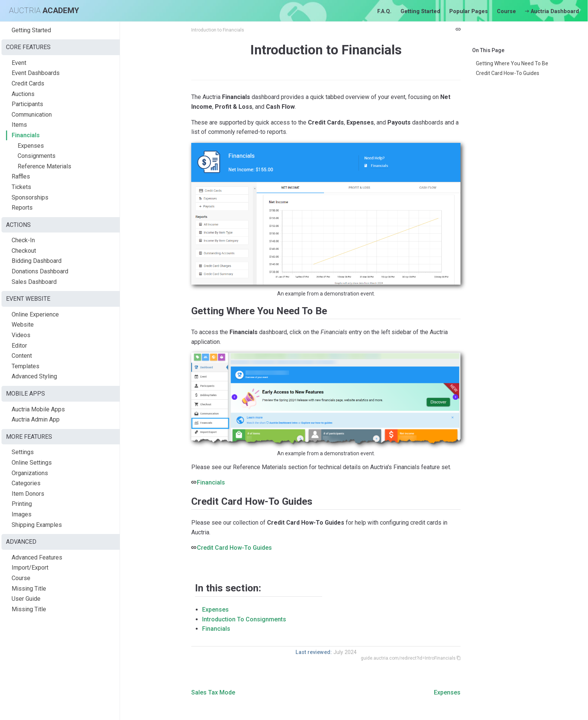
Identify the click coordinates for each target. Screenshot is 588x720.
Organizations (30, 473)
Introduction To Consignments (244, 619)
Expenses (31, 146)
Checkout (24, 251)
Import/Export (30, 568)
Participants (27, 104)
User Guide (26, 599)
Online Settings (32, 463)
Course (506, 11)
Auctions (23, 94)
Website (23, 325)
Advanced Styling (34, 376)
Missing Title (29, 589)
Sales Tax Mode (213, 692)
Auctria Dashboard (552, 11)
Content (22, 356)
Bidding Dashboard (37, 261)
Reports (22, 208)
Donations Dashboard (40, 271)
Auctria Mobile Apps (38, 409)
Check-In (23, 240)
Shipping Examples (37, 525)
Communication (32, 115)
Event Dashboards (36, 73)
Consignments (37, 156)
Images (22, 514)
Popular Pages (469, 11)
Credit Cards (28, 83)
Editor (19, 346)
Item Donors (28, 494)
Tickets (21, 187)
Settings (23, 452)
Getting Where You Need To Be (512, 63)
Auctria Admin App (36, 419)
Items (19, 125)
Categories (26, 483)
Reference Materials (44, 166)
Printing (22, 504)
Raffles (21, 176)
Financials (26, 135)
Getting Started (420, 11)
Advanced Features (37, 557)
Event (19, 63)
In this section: (228, 588)
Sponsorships (30, 197)
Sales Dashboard (34, 282)
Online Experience (35, 314)
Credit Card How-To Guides (508, 73)
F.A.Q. (384, 11)
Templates (25, 366)
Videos (21, 335)
